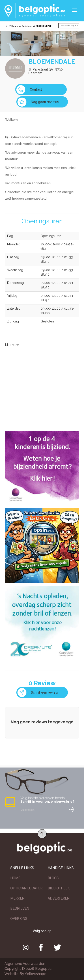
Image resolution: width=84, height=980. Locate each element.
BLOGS (53, 878)
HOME (15, 878)
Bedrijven (27, 26)
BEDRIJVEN (20, 908)
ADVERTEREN (59, 898)
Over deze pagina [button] (69, 26)
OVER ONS (19, 919)
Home (15, 26)
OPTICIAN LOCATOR (26, 888)
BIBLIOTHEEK (59, 888)
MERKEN (17, 898)
